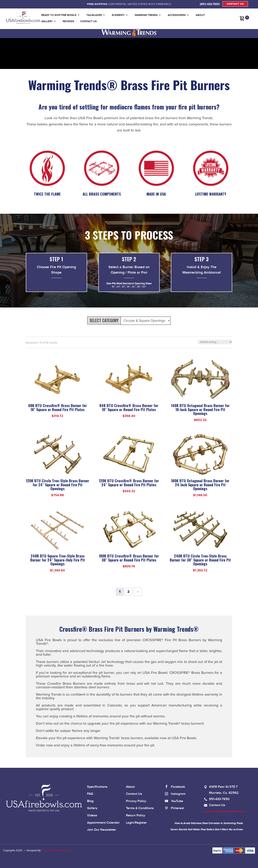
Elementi (118, 15)
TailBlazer (94, 15)
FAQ (90, 794)
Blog (90, 801)
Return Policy (136, 815)
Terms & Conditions (140, 808)
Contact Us (88, 21)
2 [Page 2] (128, 592)
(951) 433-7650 (210, 4)
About (200, 15)
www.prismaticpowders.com (224, 811)
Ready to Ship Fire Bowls (59, 15)
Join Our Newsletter (102, 830)
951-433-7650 (219, 799)
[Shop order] (215, 342)
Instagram (175, 794)
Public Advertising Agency (56, 850)
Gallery (47, 21)
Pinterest (174, 808)
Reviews (68, 21)
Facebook (175, 787)
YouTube (174, 801)
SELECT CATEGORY (104, 320)
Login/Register (136, 823)
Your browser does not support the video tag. (56, 53)
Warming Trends (146, 15)
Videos (92, 815)
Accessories (177, 15)
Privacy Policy (136, 801)
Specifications (97, 787)
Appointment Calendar (103, 823)
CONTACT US (235, 4)
